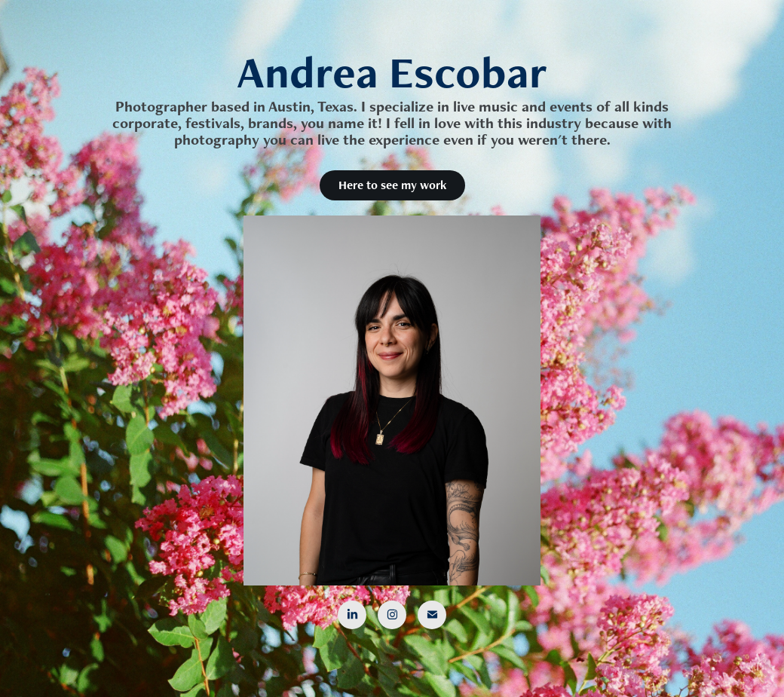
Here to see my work (392, 185)
